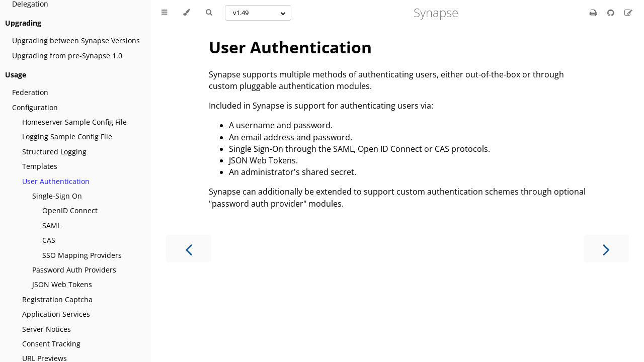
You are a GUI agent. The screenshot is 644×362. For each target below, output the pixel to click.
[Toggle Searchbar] (209, 13)
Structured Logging (54, 152)
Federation (30, 92)
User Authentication (56, 181)
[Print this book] (594, 13)
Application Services (56, 314)
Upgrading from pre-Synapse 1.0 (67, 56)
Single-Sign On (57, 196)
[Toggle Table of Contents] (164, 13)
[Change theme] (186, 13)
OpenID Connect (70, 210)
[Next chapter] (606, 249)
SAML (52, 225)
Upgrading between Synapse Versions (76, 40)
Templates (40, 166)
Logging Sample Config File (67, 137)
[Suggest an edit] (628, 13)
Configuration (35, 107)
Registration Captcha (57, 299)
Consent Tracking (51, 344)
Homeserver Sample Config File (74, 122)
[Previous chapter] (189, 249)
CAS (49, 240)
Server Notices (47, 329)
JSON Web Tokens (62, 284)
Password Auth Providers (74, 270)
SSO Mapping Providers (82, 255)
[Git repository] (612, 13)
